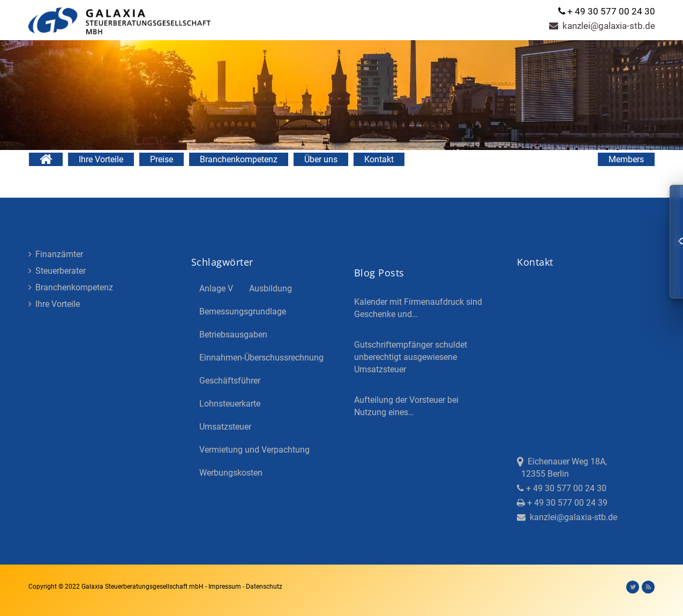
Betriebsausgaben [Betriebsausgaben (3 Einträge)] (233, 335)
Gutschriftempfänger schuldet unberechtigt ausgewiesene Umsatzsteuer (411, 357)
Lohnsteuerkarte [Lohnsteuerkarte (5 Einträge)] (230, 404)
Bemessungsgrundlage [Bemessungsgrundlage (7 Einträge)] (243, 311)
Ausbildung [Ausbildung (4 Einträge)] (271, 288)
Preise (162, 159)
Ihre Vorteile (101, 159)
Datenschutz (264, 587)
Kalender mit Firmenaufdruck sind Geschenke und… (418, 308)
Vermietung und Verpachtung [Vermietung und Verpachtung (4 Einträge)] (254, 450)
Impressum (226, 587)
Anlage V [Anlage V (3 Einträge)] (216, 288)
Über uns (321, 159)
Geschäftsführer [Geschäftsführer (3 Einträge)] (230, 381)
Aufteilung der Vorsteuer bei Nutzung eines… (406, 406)
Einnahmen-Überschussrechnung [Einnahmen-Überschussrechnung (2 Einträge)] (261, 358)
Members (626, 159)
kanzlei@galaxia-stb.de (602, 26)
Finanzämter (56, 254)
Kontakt (379, 159)
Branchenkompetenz (239, 159)
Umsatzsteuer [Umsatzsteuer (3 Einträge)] (225, 427)
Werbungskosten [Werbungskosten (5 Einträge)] (231, 473)
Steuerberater (57, 271)
